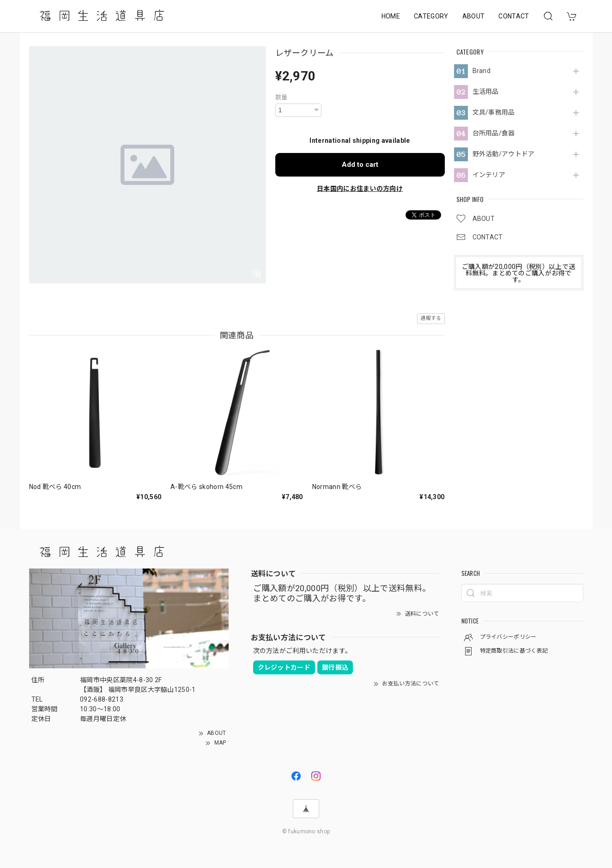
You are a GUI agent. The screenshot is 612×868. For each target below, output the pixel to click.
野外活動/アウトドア (504, 154)
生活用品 (486, 92)
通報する (431, 318)
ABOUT (474, 16)
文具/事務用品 (494, 112)
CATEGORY (431, 16)
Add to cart (360, 165)
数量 (282, 97)
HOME (391, 16)
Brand (482, 71)
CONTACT (514, 16)
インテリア (489, 175)
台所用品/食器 (494, 133)
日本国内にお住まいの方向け (360, 189)
